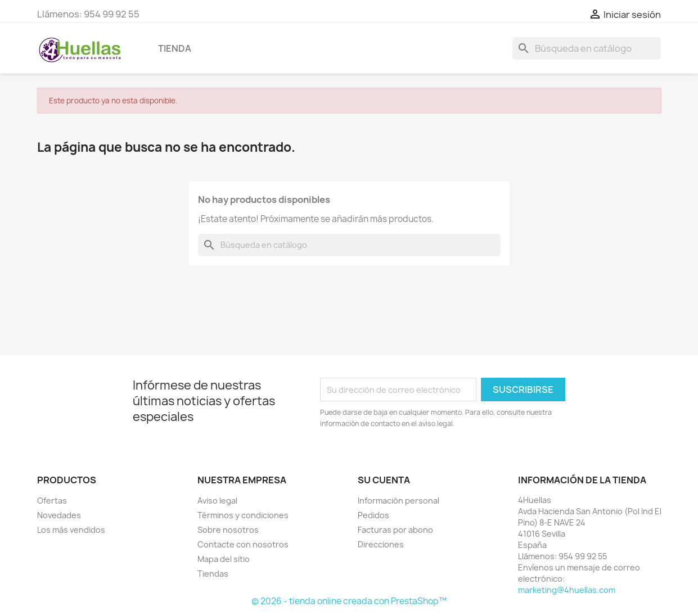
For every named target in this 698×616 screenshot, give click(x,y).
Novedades (59, 515)
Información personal (398, 500)
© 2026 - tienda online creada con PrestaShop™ (349, 601)
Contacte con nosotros (243, 544)
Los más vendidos (71, 530)
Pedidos (373, 515)
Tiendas (213, 574)
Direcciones (381, 544)
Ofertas (52, 500)
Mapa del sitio (224, 559)
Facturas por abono (395, 530)
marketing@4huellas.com (567, 590)
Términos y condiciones (243, 515)
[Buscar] (587, 48)
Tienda (175, 48)
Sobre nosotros (228, 530)
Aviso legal (217, 500)
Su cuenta (384, 480)
